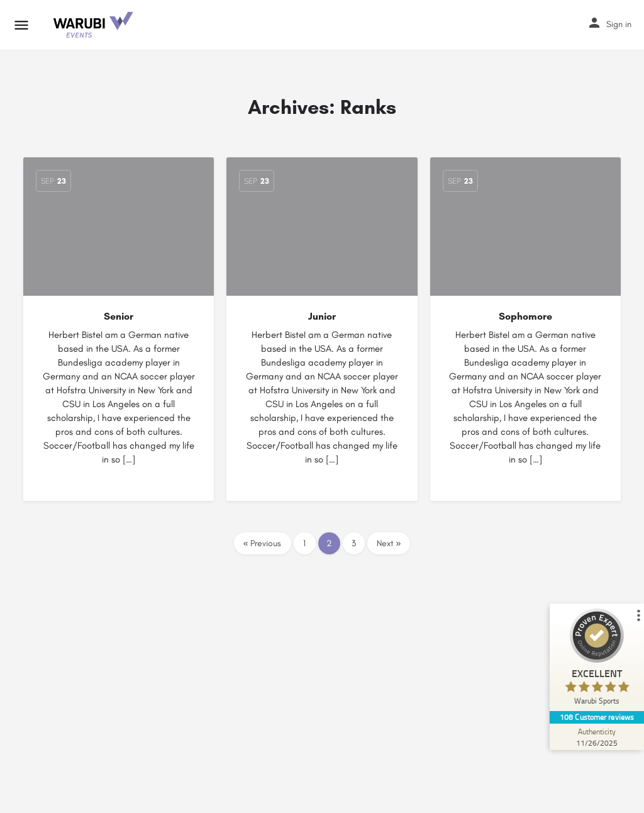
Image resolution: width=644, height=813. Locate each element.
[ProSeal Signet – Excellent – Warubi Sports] (597, 660)
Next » (389, 543)
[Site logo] (94, 25)
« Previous (263, 543)
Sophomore (525, 316)
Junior (322, 316)
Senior (119, 316)
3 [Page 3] (354, 543)
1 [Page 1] (304, 543)
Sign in (619, 24)
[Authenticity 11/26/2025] (597, 737)
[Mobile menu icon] (21, 25)
